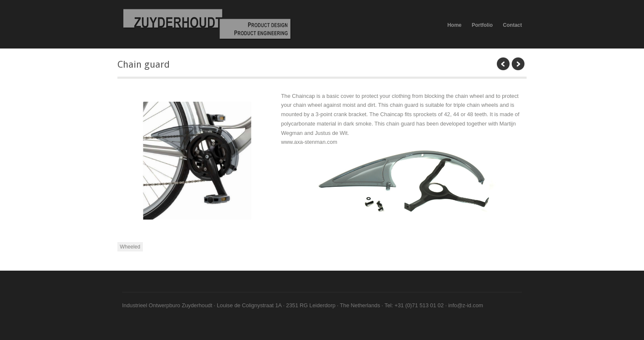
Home (455, 25)
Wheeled (130, 247)
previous (503, 64)
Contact (512, 25)
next (518, 64)
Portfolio (482, 25)
